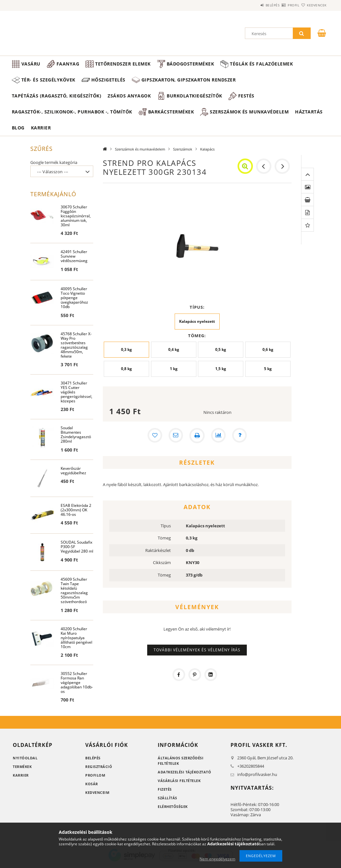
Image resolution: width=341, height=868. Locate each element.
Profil (282, 5)
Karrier (41, 128)
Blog (18, 128)
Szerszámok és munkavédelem (249, 112)
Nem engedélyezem (217, 859)
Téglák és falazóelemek (261, 64)
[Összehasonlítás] (219, 436)
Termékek (22, 768)
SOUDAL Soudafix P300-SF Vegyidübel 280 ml (77, 548)
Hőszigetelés (108, 80)
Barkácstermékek (171, 112)
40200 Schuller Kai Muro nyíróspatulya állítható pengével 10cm (76, 639)
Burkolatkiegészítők (194, 96)
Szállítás (167, 799)
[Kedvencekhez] (154, 436)
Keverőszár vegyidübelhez (73, 472)
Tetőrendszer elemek (123, 64)
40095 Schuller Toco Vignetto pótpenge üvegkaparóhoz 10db (74, 298)
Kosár (92, 785)
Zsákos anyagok (129, 96)
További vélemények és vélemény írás (197, 650)
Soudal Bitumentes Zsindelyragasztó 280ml (76, 436)
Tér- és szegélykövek (48, 80)
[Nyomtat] (197, 436)
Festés (246, 96)
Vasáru (31, 64)
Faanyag (68, 64)
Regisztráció (99, 768)
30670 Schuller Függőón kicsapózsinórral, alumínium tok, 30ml (76, 216)
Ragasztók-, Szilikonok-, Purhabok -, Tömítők (72, 112)
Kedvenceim (97, 794)
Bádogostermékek (190, 64)
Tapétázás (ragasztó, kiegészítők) (57, 96)
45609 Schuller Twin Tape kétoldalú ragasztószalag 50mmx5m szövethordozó (74, 592)
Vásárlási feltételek (179, 782)
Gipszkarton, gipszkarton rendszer (189, 80)
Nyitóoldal (25, 759)
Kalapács (207, 149)
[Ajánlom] (175, 436)
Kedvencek (313, 5)
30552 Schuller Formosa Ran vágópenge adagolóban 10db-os (77, 684)
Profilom (95, 777)
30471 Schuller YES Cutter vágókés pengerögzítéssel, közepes (76, 393)
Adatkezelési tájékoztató (184, 774)
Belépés (254, 5)
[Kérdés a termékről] (240, 436)
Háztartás (309, 112)
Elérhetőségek (173, 808)
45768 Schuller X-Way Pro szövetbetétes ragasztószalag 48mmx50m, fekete (76, 346)
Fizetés (165, 791)
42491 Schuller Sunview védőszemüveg (74, 257)
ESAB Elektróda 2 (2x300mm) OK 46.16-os (76, 511)
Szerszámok (183, 149)
